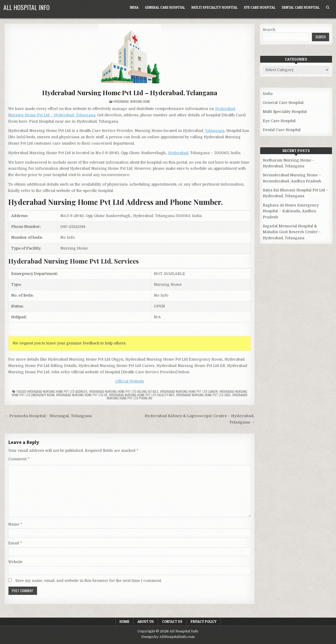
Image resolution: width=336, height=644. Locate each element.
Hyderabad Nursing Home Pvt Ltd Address (57, 391)
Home (124, 622)
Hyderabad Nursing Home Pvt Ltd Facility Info (142, 395)
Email (15, 543)
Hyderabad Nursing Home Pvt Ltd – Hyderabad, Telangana (130, 93)
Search (269, 30)
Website (15, 562)
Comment (19, 459)
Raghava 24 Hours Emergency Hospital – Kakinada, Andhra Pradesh (291, 211)
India (134, 7)
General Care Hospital (165, 7)
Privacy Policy (204, 622)
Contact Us (172, 622)
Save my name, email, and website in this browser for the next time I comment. (89, 581)
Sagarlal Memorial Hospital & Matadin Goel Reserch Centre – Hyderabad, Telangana (292, 232)
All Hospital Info (27, 7)
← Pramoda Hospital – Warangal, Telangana (48, 416)
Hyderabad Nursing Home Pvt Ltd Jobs (203, 395)
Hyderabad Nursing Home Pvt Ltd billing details (124, 391)
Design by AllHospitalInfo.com (168, 637)
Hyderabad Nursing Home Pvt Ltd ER (82, 395)
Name (15, 524)
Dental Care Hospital (301, 7)
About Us (146, 622)
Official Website (130, 381)
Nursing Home (140, 101)
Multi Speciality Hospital (215, 7)
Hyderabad (121, 101)
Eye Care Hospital (260, 7)
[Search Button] (328, 8)
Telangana (215, 131)
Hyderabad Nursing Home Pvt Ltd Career (189, 391)
